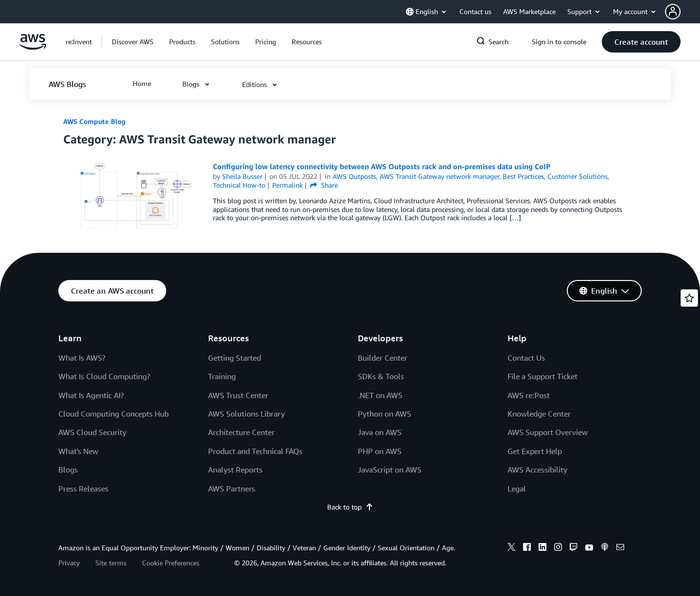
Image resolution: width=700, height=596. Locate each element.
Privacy (69, 563)
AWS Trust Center (238, 395)
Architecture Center (241, 432)
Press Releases (83, 489)
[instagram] (558, 548)
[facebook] (527, 548)
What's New (78, 451)
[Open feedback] (689, 298)
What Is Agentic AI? (91, 395)
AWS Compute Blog (94, 121)
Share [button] (324, 185)
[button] (682, 12)
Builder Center (383, 358)
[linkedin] (542, 548)
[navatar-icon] (673, 12)
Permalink (288, 185)
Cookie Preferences (171, 563)
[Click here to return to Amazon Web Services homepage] (33, 47)
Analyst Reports (235, 470)
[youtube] (589, 548)
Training (222, 376)
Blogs (68, 470)
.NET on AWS (380, 395)
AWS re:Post (529, 395)
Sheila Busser (242, 176)
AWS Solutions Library (246, 414)
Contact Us (526, 358)
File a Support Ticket (542, 376)
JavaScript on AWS (390, 470)
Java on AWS (380, 432)
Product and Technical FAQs (255, 451)
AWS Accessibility (537, 470)
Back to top (350, 507)
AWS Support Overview (548, 432)
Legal (517, 489)
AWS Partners (232, 489)
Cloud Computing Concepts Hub (114, 414)
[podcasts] (605, 548)
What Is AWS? (82, 358)
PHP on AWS (380, 451)
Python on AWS (385, 414)
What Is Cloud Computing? (104, 376)
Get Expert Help (535, 451)
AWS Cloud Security (92, 432)
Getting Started (235, 358)
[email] (620, 548)
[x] (511, 548)
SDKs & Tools (381, 376)
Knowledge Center (539, 414)
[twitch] (574, 548)
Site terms (111, 563)
